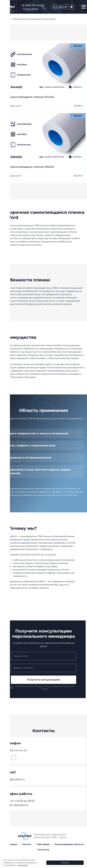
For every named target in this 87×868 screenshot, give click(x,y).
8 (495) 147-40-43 (33, 5)
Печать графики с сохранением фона (31, 446)
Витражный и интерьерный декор (29, 458)
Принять (65, 863)
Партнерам (43, 847)
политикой (22, 865)
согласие (46, 686)
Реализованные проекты (69, 847)
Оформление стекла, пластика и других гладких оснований (38, 471)
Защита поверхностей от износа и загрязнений (37, 433)
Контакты (43, 852)
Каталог (27, 847)
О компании (10, 847)
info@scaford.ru (16, 781)
